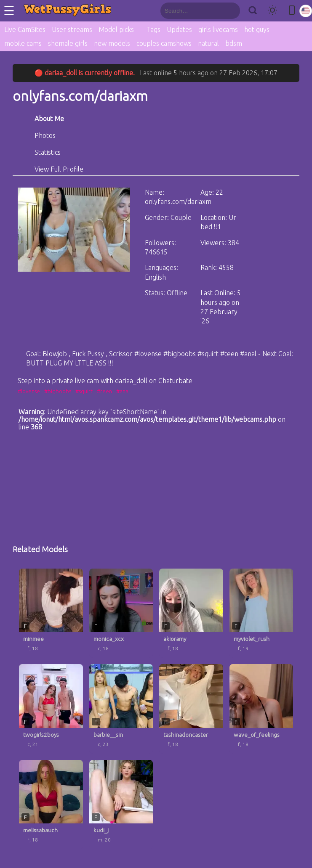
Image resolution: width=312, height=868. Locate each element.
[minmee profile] (51, 613)
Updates (179, 29)
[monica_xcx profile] (121, 613)
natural (208, 43)
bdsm (234, 43)
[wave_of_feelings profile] (261, 709)
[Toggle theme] (272, 11)
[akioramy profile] (191, 613)
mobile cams (23, 43)
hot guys (257, 29)
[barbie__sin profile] (121, 709)
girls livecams (218, 29)
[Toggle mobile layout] (292, 11)
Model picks (116, 29)
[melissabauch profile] (51, 805)
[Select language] (306, 11)
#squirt (84, 391)
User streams (72, 29)
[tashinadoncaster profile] (191, 709)
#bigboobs (58, 391)
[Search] (252, 11)
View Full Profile (59, 169)
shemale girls (68, 43)
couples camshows (164, 43)
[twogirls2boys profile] (51, 709)
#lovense (29, 391)
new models (112, 43)
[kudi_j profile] (121, 805)
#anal (123, 391)
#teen (104, 391)
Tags (153, 29)
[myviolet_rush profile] (261, 613)
